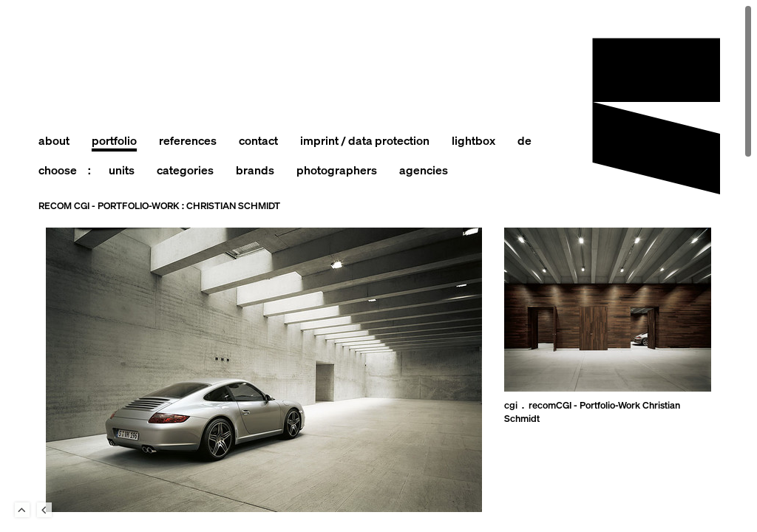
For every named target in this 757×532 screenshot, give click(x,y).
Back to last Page (44, 510)
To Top (22, 510)
